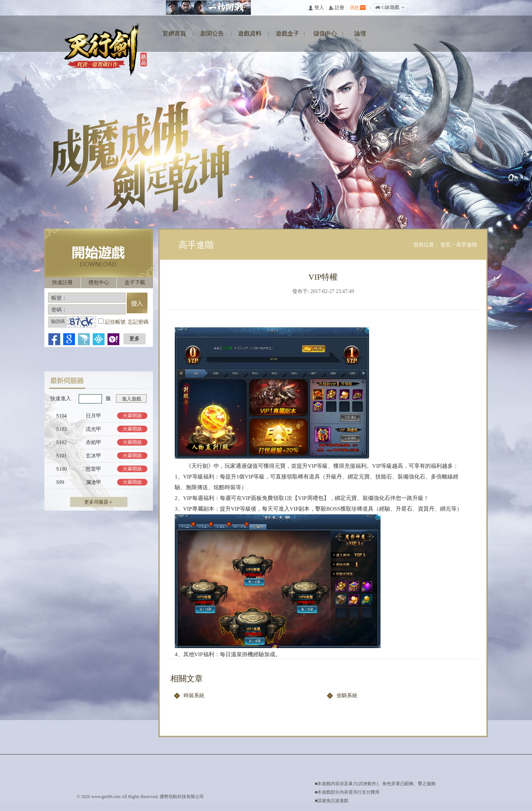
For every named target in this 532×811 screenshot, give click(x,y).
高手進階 (467, 245)
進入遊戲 (132, 399)
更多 (134, 339)
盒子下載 (135, 282)
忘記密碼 (138, 322)
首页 (446, 245)
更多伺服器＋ (99, 502)
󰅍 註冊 (337, 8)
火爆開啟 (132, 415)
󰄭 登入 (316, 8)
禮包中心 (99, 282)
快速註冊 (62, 282)
